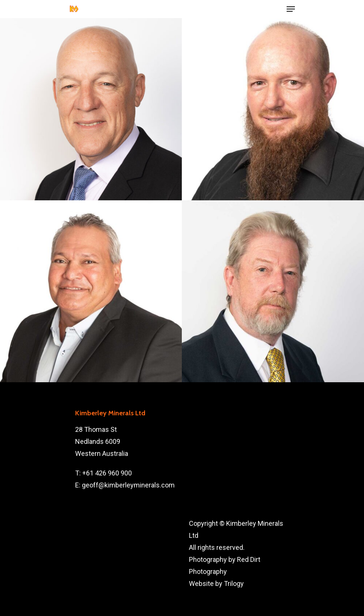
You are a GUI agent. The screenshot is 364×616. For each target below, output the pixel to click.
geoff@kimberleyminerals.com (128, 485)
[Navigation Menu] (291, 9)
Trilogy (234, 583)
